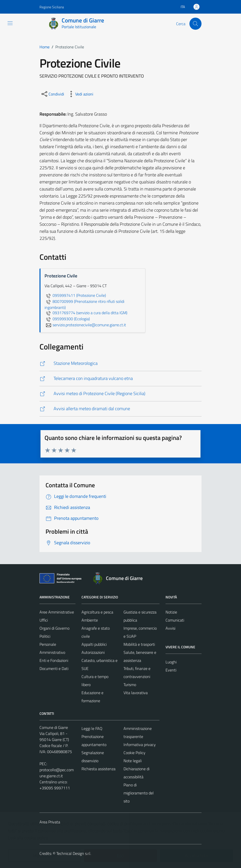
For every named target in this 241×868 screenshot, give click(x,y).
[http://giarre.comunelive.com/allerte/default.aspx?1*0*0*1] (120, 409)
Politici (45, 636)
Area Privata (50, 822)
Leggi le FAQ (92, 728)
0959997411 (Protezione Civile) (75, 295)
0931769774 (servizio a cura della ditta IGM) (86, 313)
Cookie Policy (134, 753)
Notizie (171, 612)
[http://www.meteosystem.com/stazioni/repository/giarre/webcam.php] (120, 379)
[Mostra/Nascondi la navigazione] (10, 23)
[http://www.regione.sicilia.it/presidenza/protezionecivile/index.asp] (120, 394)
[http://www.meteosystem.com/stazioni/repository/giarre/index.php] (120, 363)
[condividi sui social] (52, 94)
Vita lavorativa (136, 693)
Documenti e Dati (54, 668)
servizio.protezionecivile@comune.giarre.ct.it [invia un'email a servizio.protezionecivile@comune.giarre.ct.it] (85, 325)
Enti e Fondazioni (54, 660)
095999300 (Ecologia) (67, 319)
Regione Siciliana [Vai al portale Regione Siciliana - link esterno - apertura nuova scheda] (52, 7)
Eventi (171, 670)
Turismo (130, 685)
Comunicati (175, 620)
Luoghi (171, 662)
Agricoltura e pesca (97, 612)
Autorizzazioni (93, 652)
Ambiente (90, 620)
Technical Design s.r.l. (74, 853)
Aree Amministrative (57, 612)
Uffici (44, 620)
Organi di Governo (54, 628)
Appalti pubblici (94, 644)
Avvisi (170, 628)
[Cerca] (195, 24)
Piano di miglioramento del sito (139, 793)
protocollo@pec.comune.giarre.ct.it (57, 773)
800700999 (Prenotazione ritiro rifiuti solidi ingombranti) (84, 304)
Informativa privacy (140, 745)
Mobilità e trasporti (139, 644)
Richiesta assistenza (98, 769)
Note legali (133, 761)
